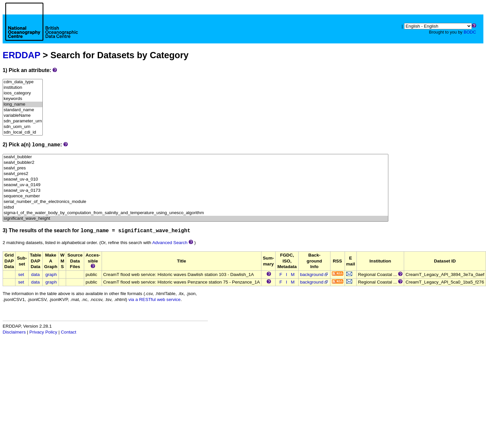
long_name (23, 104)
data (35, 274)
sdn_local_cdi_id (23, 132)
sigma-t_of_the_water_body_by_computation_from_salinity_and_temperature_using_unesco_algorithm (195, 213)
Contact (69, 332)
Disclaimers (14, 332)
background (314, 274)
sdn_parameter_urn (23, 121)
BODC (470, 32)
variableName (23, 116)
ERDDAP (21, 55)
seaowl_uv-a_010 (195, 179)
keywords (23, 99)
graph (51, 274)
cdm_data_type (23, 82)
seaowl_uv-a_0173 (195, 191)
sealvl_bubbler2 (195, 163)
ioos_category (23, 93)
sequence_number (195, 196)
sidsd (195, 207)
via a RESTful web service (155, 299)
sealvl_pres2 (195, 174)
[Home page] (42, 29)
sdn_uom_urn (23, 127)
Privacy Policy (43, 332)
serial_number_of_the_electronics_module (195, 202)
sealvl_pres (195, 168)
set (21, 274)
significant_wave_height (195, 219)
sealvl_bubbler (195, 157)
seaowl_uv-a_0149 (195, 185)
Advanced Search (170, 243)
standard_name (23, 110)
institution (23, 88)
